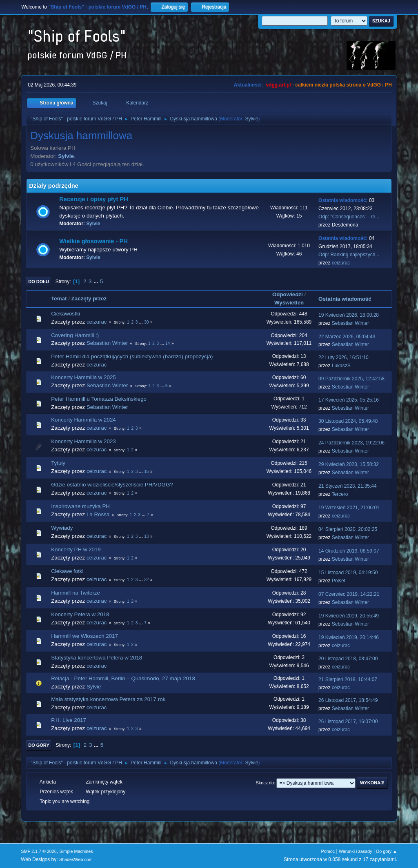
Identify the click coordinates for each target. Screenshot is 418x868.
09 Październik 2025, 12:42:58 (351, 379)
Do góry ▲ (386, 851)
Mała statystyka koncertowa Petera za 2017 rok (108, 699)
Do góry (39, 745)
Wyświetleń (289, 303)
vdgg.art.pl (278, 85)
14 (168, 343)
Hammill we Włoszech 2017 (84, 636)
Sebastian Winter (350, 323)
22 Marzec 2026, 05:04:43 (347, 337)
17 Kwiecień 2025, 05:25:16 (349, 400)
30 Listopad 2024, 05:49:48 (348, 421)
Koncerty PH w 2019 (76, 549)
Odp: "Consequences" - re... (349, 217)
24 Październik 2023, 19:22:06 (351, 443)
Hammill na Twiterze (76, 593)
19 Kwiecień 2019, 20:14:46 (349, 637)
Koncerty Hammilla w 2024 (83, 420)
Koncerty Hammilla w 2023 (83, 441)
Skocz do (265, 783)
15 (146, 472)
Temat (59, 299)
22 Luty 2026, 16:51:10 (344, 357)
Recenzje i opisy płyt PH (94, 199)
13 (146, 536)
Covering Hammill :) (75, 335)
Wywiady (62, 528)
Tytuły (58, 463)
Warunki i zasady (356, 851)
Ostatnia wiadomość (349, 299)
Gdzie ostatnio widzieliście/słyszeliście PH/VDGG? (112, 485)
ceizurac (341, 263)
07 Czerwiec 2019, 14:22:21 (349, 594)
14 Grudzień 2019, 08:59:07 (349, 551)
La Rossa (98, 514)
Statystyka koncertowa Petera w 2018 (97, 658)
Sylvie (251, 119)
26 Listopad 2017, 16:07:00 (348, 721)
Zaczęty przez (89, 299)
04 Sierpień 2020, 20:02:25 (348, 529)
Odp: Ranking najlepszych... (349, 255)
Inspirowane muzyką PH (80, 506)
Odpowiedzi (288, 294)
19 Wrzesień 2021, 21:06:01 (349, 508)
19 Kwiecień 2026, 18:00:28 (349, 315)
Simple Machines (76, 851)
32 (146, 580)
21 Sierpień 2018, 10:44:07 (348, 679)
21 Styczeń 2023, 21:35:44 (348, 486)
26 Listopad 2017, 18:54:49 (348, 700)
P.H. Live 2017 (69, 720)
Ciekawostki (66, 314)
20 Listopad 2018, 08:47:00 (348, 659)
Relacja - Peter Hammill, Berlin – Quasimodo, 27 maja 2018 (123, 678)
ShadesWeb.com (76, 859)
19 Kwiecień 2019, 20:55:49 (349, 616)
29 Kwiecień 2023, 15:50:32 (349, 464)
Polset (339, 581)
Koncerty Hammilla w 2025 (83, 377)
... (97, 281)
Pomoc (328, 851)
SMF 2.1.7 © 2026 (39, 851)
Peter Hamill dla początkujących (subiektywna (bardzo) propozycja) (132, 356)
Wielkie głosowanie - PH (93, 241)
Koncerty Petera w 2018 (80, 614)
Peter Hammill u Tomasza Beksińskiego (99, 399)
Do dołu (39, 282)
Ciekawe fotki (67, 571)
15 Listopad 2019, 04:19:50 (348, 573)
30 (146, 322)
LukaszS (341, 366)
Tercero (340, 494)
